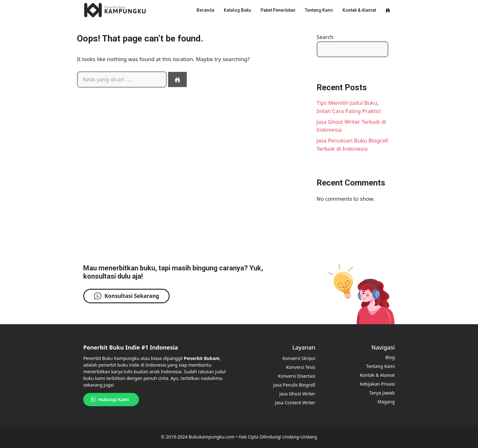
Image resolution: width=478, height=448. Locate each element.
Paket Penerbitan (278, 10)
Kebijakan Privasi (377, 384)
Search (325, 37)
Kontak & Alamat (359, 10)
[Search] (177, 79)
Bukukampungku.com (212, 437)
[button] (388, 10)
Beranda (205, 10)
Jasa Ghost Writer (297, 394)
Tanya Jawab (382, 393)
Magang (386, 402)
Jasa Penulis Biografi (294, 385)
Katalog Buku (237, 10)
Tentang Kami (319, 10)
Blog (390, 357)
